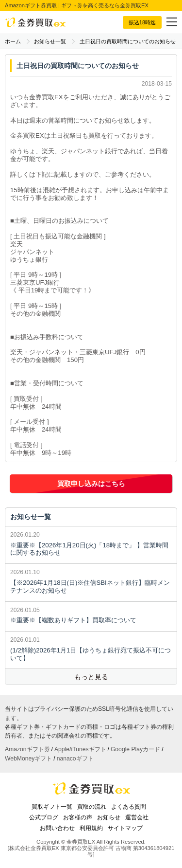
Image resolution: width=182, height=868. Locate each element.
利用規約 (91, 828)
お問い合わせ (57, 828)
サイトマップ (125, 828)
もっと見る (91, 677)
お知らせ (109, 817)
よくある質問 (129, 807)
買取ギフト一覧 (52, 807)
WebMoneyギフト (28, 759)
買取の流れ (92, 807)
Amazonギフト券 (27, 749)
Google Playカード (135, 749)
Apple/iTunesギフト (80, 749)
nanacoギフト (75, 759)
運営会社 (137, 817)
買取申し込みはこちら (91, 484)
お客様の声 (78, 817)
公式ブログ (44, 817)
